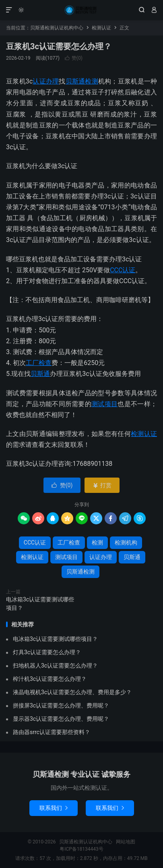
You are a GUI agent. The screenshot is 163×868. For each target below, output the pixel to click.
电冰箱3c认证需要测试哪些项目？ (40, 604)
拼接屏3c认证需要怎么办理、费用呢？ (61, 705)
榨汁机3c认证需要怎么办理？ (50, 679)
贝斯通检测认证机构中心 (81, 10)
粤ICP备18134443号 (81, 849)
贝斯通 (40, 374)
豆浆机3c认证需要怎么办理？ (59, 46)
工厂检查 (39, 363)
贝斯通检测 (82, 81)
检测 (97, 542)
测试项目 (104, 404)
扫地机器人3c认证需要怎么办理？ (55, 666)
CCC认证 (123, 270)
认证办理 (46, 81)
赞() (74, 58)
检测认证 (101, 28)
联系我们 (54, 808)
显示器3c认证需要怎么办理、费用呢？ (61, 719)
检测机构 (126, 542)
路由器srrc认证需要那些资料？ (52, 732)
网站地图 (126, 842)
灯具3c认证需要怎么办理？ (47, 652)
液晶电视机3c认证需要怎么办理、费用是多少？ (72, 692)
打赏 (102, 485)
